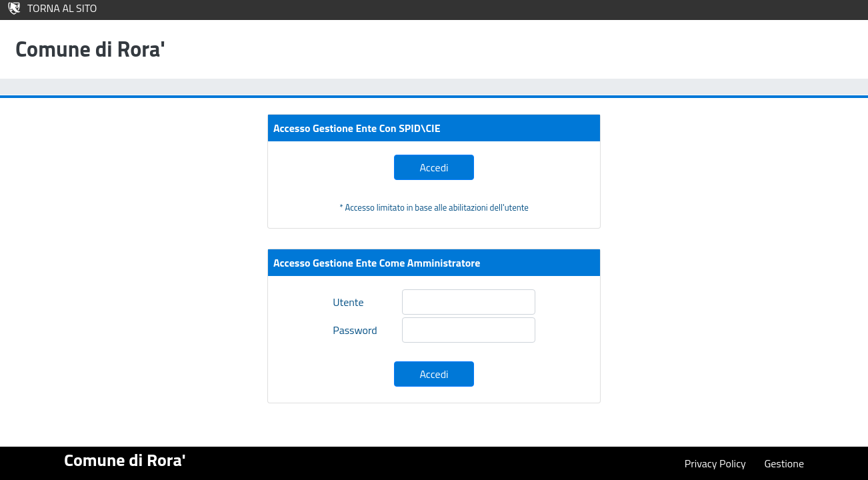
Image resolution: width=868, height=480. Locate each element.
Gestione (784, 463)
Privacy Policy (715, 463)
